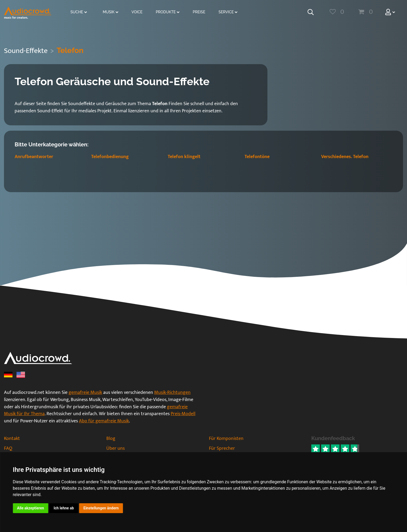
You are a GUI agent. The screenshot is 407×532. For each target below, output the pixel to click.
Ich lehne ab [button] (64, 508)
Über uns (116, 448)
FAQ (8, 448)
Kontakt (12, 439)
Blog (111, 439)
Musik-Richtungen (172, 393)
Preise (199, 12)
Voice (137, 12)
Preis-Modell (183, 414)
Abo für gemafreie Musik (104, 421)
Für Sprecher (222, 448)
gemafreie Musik (85, 393)
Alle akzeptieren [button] (31, 508)
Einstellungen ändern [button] (101, 508)
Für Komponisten (226, 439)
